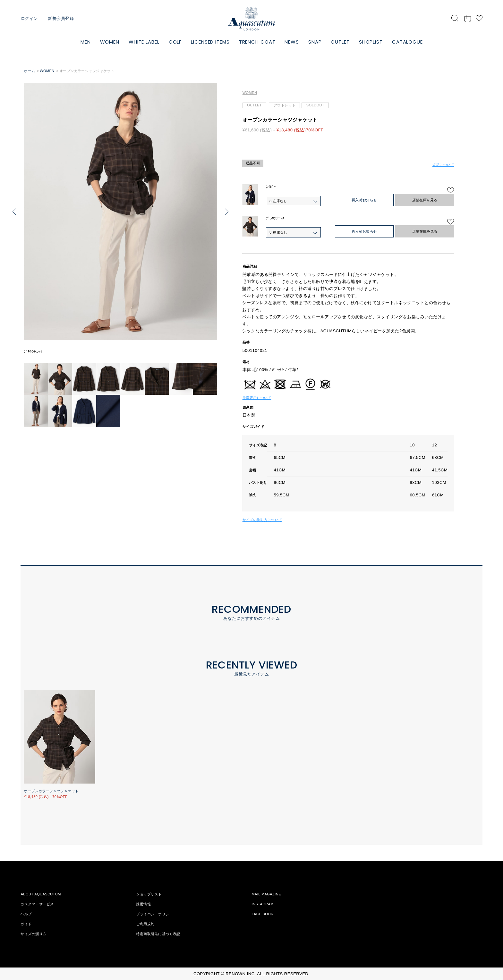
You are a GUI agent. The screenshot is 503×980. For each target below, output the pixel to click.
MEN (86, 42)
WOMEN (110, 42)
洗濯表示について (257, 398)
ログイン (30, 18)
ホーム (30, 71)
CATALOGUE (407, 42)
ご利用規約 (145, 924)
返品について (443, 165)
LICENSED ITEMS (210, 42)
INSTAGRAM (263, 904)
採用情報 (143, 904)
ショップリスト (149, 894)
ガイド (26, 924)
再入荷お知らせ (364, 200)
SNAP (315, 42)
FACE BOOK (262, 914)
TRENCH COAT (257, 42)
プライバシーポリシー (154, 914)
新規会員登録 (61, 18)
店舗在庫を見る (425, 200)
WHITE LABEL (144, 42)
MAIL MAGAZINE (266, 894)
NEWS (292, 42)
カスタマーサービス (37, 904)
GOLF (175, 42)
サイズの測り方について (262, 520)
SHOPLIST (371, 42)
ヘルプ (26, 914)
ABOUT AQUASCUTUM (41, 894)
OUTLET (340, 42)
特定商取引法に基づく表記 (158, 934)
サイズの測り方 (33, 934)
